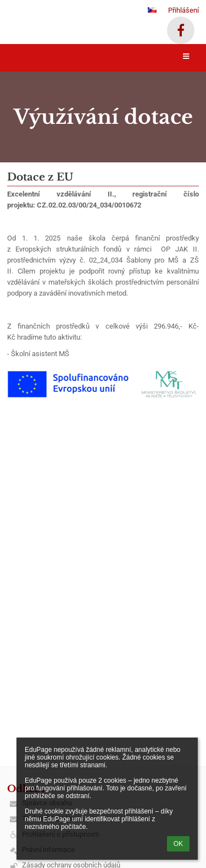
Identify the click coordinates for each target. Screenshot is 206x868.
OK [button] (178, 844)
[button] (152, 10)
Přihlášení (183, 10)
